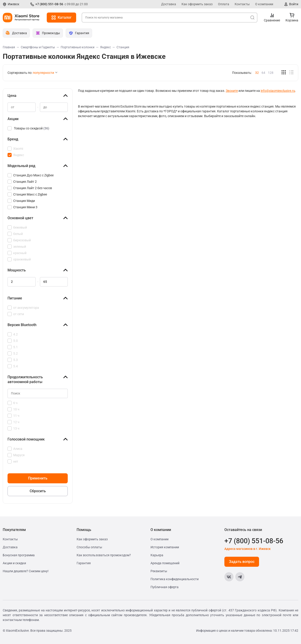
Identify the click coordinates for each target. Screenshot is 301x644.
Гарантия (84, 563)
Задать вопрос (242, 562)
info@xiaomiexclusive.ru (278, 91)
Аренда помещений (165, 563)
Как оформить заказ (197, 4)
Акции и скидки (14, 563)
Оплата (224, 4)
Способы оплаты (89, 547)
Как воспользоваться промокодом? (104, 555)
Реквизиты (159, 571)
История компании (165, 547)
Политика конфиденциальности (175, 579)
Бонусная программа (19, 555)
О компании (264, 4)
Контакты (242, 4)
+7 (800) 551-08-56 (49, 4)
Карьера (157, 555)
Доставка (169, 4)
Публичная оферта (165, 587)
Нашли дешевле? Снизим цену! (26, 571)
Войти (294, 4)
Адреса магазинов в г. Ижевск (248, 549)
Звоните (232, 91)
